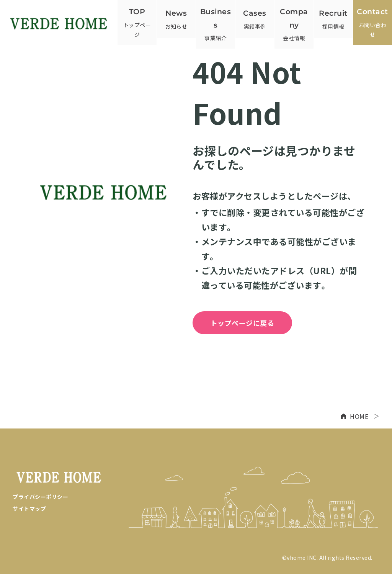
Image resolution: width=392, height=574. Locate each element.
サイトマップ (29, 509)
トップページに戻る (243, 323)
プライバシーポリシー (40, 497)
